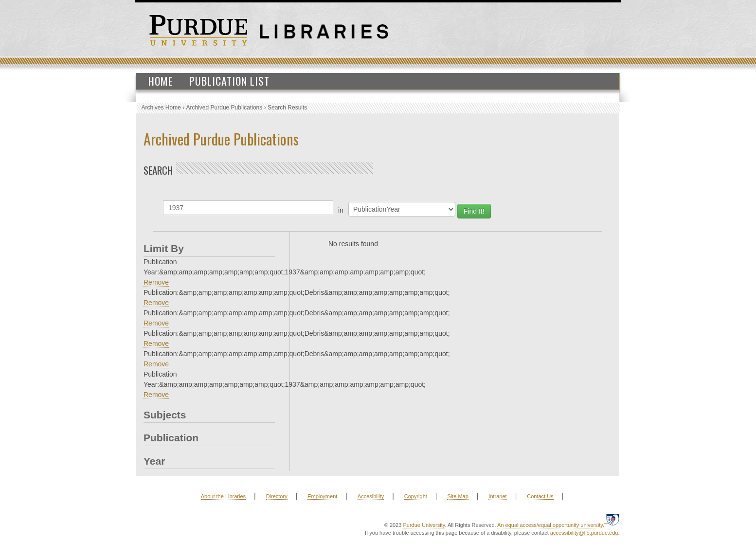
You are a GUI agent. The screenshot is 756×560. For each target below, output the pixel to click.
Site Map (458, 496)
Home (161, 81)
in (341, 210)
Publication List (229, 81)
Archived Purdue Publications (225, 108)
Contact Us (540, 496)
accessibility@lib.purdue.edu (584, 533)
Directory (277, 496)
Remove (156, 282)
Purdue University (424, 525)
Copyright (416, 496)
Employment (322, 496)
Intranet (497, 496)
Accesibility (371, 496)
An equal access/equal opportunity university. (551, 525)
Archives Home (161, 108)
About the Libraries (223, 496)
